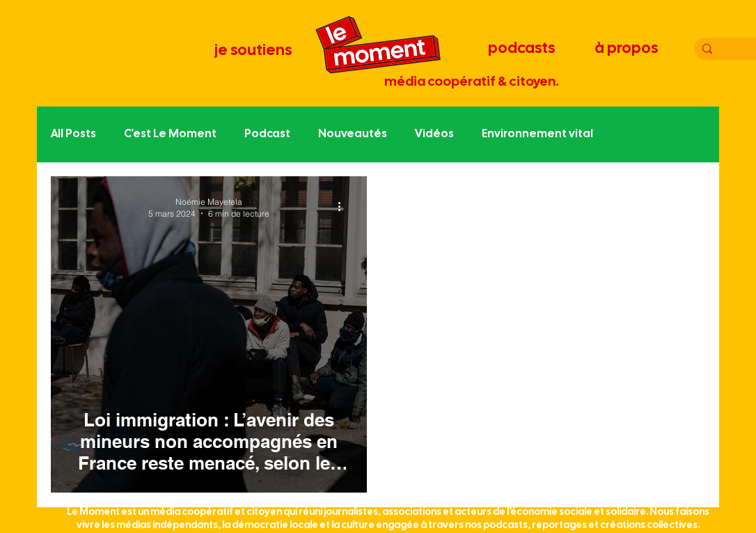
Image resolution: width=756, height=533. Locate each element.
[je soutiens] (254, 51)
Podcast (267, 134)
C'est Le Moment (170, 134)
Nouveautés (353, 134)
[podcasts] (523, 49)
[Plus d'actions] (344, 207)
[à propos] (628, 49)
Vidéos (434, 134)
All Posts (73, 134)
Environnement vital (537, 134)
